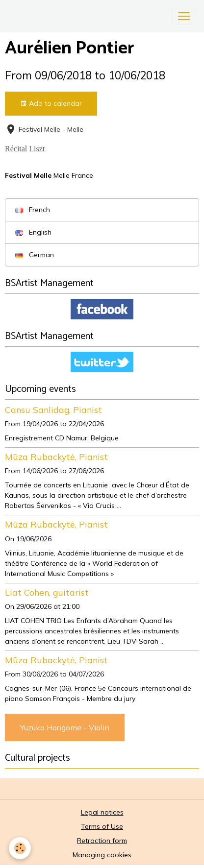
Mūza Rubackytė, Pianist (56, 457)
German (35, 255)
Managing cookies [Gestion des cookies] (102, 855)
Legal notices (102, 812)
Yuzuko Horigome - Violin (65, 727)
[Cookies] (20, 848)
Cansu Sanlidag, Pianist (53, 410)
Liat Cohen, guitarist (47, 592)
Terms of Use (102, 826)
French (33, 210)
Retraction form (102, 841)
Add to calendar (51, 104)
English (33, 232)
